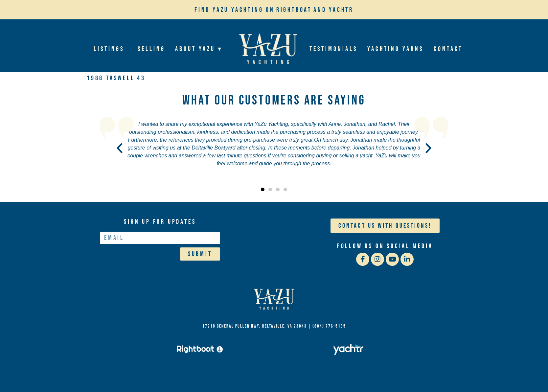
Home (268, 49)
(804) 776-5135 (329, 326)
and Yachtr (333, 10)
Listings (111, 49)
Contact (448, 49)
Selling (151, 49)
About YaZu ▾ (201, 49)
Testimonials (333, 49)
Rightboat (294, 10)
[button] (120, 148)
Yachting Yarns (395, 49)
